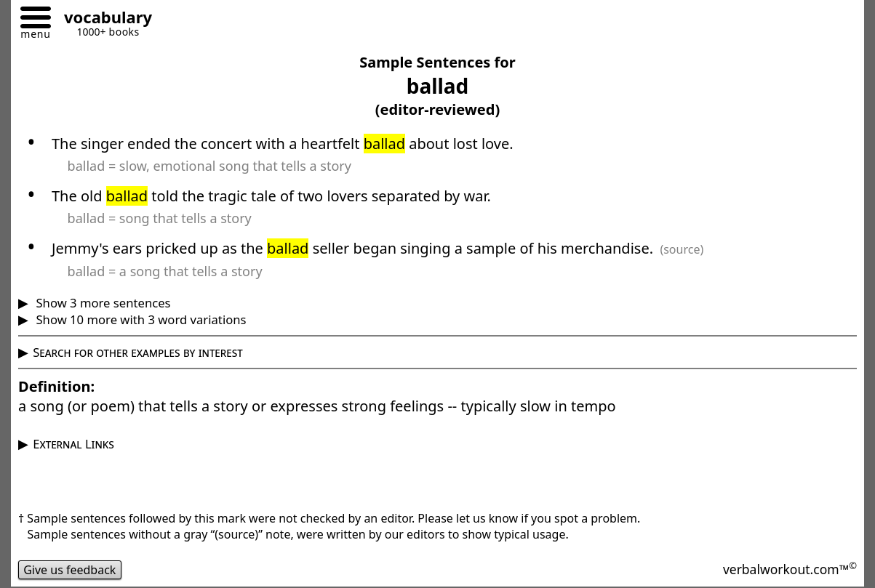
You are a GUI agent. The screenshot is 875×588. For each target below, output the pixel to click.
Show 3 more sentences (101, 303)
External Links (73, 444)
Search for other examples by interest (138, 352)
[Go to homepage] (103, 19)
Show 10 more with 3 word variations (139, 319)
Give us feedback (70, 570)
